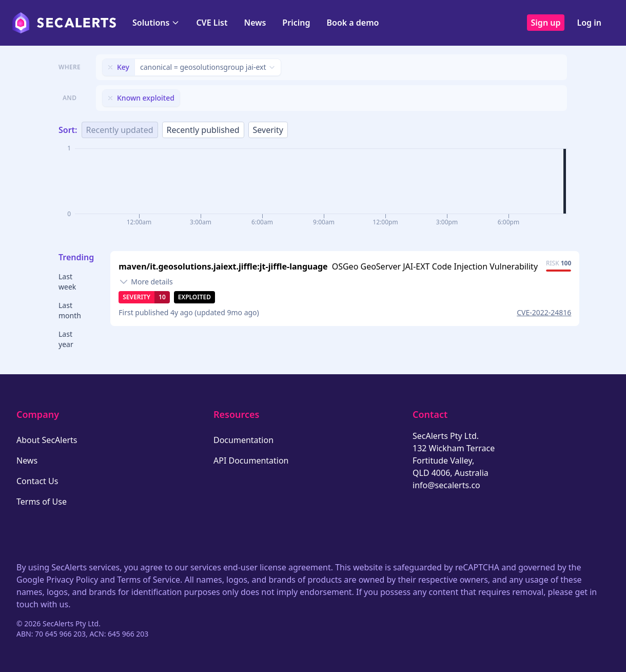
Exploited (194, 297)
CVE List (212, 23)
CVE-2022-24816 (544, 312)
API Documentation (251, 460)
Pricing (296, 23)
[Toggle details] (146, 282)
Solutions (156, 23)
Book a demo (353, 23)
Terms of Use (42, 502)
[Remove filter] (110, 67)
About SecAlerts (47, 440)
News (255, 23)
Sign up (546, 23)
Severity (268, 130)
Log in (589, 23)
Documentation (243, 440)
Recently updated (120, 130)
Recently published (203, 130)
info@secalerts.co (446, 485)
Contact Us (37, 481)
